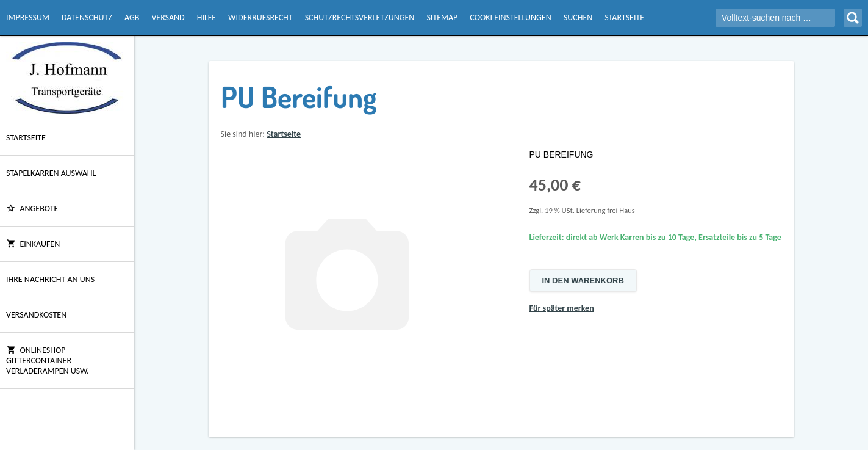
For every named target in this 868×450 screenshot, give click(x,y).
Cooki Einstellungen (510, 17)
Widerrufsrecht (260, 17)
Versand (168, 17)
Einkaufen (33, 244)
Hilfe (206, 17)
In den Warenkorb (583, 281)
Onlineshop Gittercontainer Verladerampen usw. (48, 361)
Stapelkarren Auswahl (51, 173)
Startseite (624, 17)
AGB (132, 17)
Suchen (578, 17)
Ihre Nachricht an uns (50, 279)
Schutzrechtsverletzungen (360, 17)
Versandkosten (36, 315)
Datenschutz (87, 17)
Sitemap (442, 17)
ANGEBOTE (32, 209)
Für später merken (562, 308)
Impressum (28, 17)
